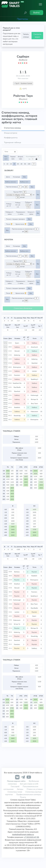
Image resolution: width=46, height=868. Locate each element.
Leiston (35, 371)
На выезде (16, 177)
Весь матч (6, 158)
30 (18, 164)
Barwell (17, 351)
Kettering (17, 355)
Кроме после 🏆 (21, 224)
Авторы (20, 789)
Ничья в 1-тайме (31, 213)
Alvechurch (35, 347)
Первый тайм (13, 158)
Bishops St (35, 399)
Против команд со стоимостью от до (25, 230)
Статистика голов (15, 792)
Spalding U (35, 379)
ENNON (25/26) (5, 343)
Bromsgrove (17, 367)
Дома (8, 177)
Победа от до (29, 205)
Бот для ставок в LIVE (29, 784)
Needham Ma (17, 383)
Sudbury (35, 343)
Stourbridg (17, 416)
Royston (34, 572)
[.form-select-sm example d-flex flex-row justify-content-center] (19, 195)
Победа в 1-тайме (10, 213)
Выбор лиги (24, 182)
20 (14, 164)
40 (21, 164)
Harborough (35, 395)
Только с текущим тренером (16, 219)
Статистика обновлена (23, 308)
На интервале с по (33, 158)
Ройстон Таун (23, 96)
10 (7, 164)
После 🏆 (9, 224)
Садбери (23, 57)
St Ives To (17, 624)
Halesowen (35, 411)
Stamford (35, 363)
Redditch (17, 407)
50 (25, 164)
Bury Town (35, 403)
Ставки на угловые (35, 789)
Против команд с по (17, 187)
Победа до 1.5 (9, 205)
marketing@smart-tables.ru (23, 834)
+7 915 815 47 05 (31, 837)
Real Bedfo (17, 387)
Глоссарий (15, 786)
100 (29, 164)
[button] (25, 13)
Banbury (17, 572)
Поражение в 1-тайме (21, 213)
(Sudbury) (23, 60)
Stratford (17, 584)
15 (11, 164)
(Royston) (23, 99)
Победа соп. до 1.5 (18, 205)
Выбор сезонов (11, 182)
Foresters (17, 375)
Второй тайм (20, 158)
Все (24, 177)
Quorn (17, 343)
